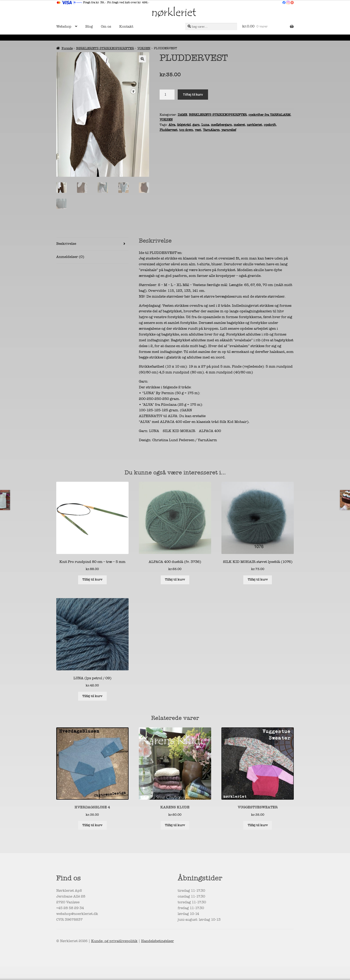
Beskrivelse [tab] (66, 244)
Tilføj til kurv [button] (92, 580)
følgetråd (184, 125)
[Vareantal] (167, 95)
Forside (67, 48)
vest (198, 130)
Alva (172, 125)
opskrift (270, 125)
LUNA (154, 432)
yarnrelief (229, 130)
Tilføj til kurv (193, 94)
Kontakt (126, 27)
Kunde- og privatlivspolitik (114, 942)
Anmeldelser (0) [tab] (70, 257)
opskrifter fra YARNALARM (269, 115)
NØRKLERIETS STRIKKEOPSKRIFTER (105, 48)
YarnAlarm (211, 130)
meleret (239, 125)
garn (196, 125)
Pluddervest (169, 130)
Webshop (64, 27)
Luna (205, 125)
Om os (106, 27)
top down (186, 130)
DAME (182, 115)
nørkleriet (254, 125)
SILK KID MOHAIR (179, 432)
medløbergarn (221, 125)
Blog (89, 27)
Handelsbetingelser (157, 942)
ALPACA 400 (210, 432)
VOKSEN (144, 48)
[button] (142, 59)
